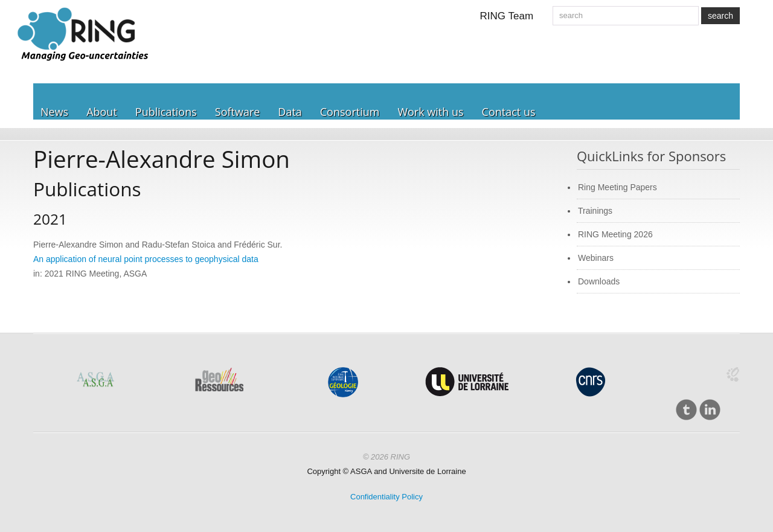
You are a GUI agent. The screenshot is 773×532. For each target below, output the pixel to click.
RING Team (507, 16)
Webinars (596, 258)
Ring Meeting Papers (617, 187)
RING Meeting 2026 (615, 234)
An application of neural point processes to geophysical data (146, 259)
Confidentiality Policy (386, 497)
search (720, 16)
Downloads (599, 281)
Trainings (595, 211)
